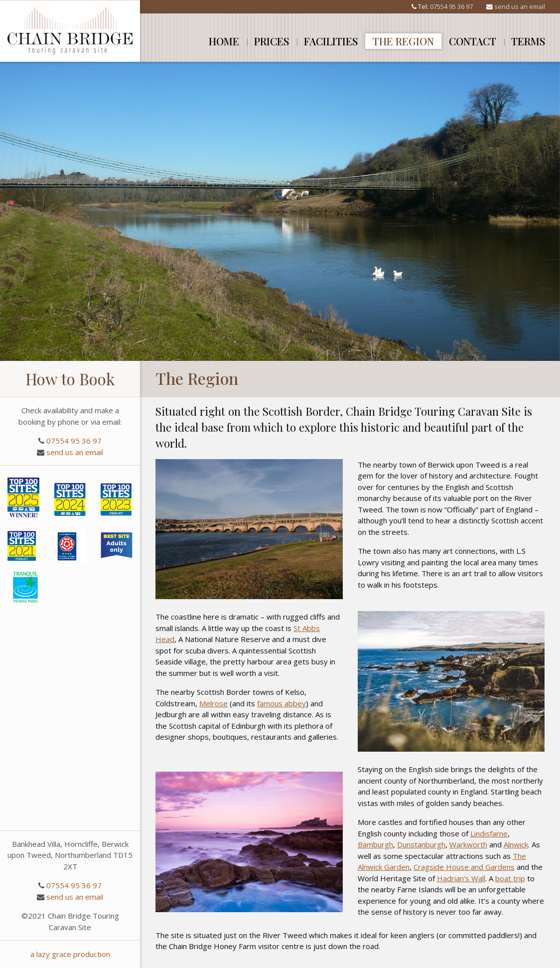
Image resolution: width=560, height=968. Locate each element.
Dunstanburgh (421, 844)
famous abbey (281, 703)
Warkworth (468, 844)
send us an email (520, 6)
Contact (473, 41)
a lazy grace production (70, 954)
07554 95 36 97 (451, 6)
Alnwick (516, 844)
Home (224, 41)
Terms (528, 41)
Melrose (213, 703)
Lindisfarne (489, 833)
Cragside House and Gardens (464, 867)
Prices (272, 41)
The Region (403, 41)
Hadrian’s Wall (461, 878)
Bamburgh (375, 844)
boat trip (510, 878)
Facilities (331, 41)
